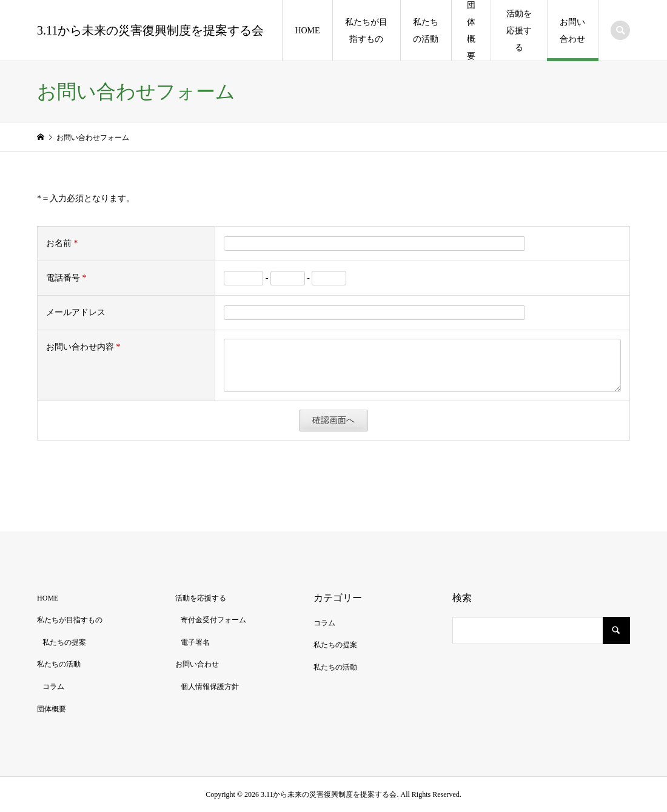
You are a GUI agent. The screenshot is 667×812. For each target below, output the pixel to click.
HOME (307, 31)
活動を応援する (519, 31)
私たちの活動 (426, 31)
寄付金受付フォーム (213, 620)
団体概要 (471, 31)
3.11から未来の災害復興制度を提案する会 (150, 30)
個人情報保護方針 (210, 687)
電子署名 (195, 642)
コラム (53, 687)
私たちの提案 (64, 642)
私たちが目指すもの (366, 31)
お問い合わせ (572, 31)
